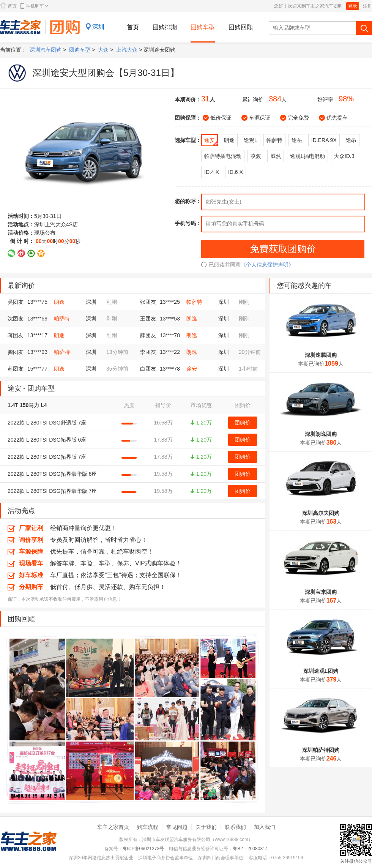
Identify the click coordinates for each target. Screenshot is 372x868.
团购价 (243, 423)
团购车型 (203, 27)
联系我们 (235, 827)
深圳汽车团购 (46, 50)
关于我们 (206, 827)
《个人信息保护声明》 (267, 265)
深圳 (98, 27)
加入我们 (265, 827)
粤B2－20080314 (250, 849)
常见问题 (177, 827)
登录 (353, 6)
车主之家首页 (113, 827)
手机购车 (34, 6)
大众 (103, 50)
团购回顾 (241, 27)
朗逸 (59, 302)
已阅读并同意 (221, 265)
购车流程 (148, 827)
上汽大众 (127, 50)
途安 (192, 369)
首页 (8, 6)
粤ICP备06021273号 (143, 849)
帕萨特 (194, 302)
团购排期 (165, 27)
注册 (367, 6)
